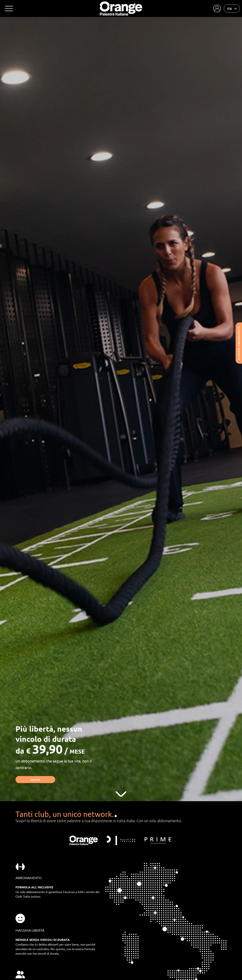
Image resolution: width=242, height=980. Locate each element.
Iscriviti (35, 779)
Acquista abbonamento (239, 343)
